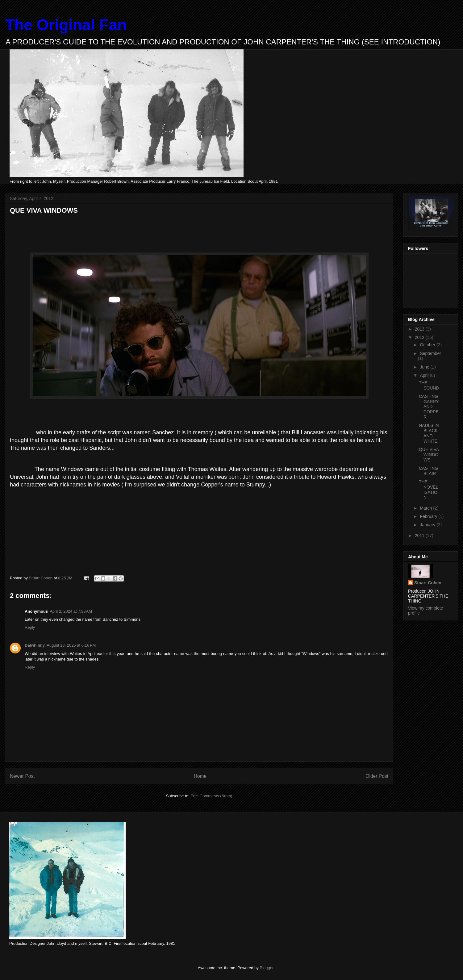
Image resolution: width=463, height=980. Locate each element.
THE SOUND (429, 385)
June (425, 367)
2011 (420, 536)
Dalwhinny (35, 645)
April (425, 375)
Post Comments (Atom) (211, 796)
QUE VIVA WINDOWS (429, 455)
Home (200, 776)
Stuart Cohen (428, 583)
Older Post (377, 776)
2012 (420, 337)
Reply (30, 627)
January (428, 525)
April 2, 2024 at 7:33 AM (71, 611)
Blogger (266, 968)
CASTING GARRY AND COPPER (429, 407)
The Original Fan (66, 25)
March (426, 508)
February (429, 516)
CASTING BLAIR (428, 471)
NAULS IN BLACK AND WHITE (429, 433)
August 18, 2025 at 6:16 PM (71, 645)
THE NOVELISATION (428, 490)
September (430, 353)
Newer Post (22, 776)
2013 (420, 329)
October (428, 345)
